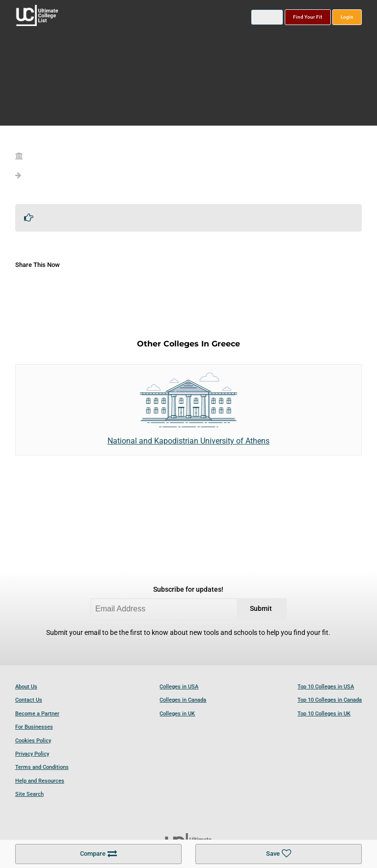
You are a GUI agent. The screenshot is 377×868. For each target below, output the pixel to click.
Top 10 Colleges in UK (324, 714)
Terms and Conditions (42, 767)
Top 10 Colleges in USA (326, 687)
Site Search (29, 794)
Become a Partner (37, 714)
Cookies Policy (33, 741)
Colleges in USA (179, 687)
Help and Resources (40, 781)
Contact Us (29, 700)
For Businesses (34, 727)
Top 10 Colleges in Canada (330, 700)
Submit (261, 609)
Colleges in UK (177, 714)
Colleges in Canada (183, 700)
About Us (26, 687)
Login (347, 17)
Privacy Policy (32, 754)
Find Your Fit (308, 17)
